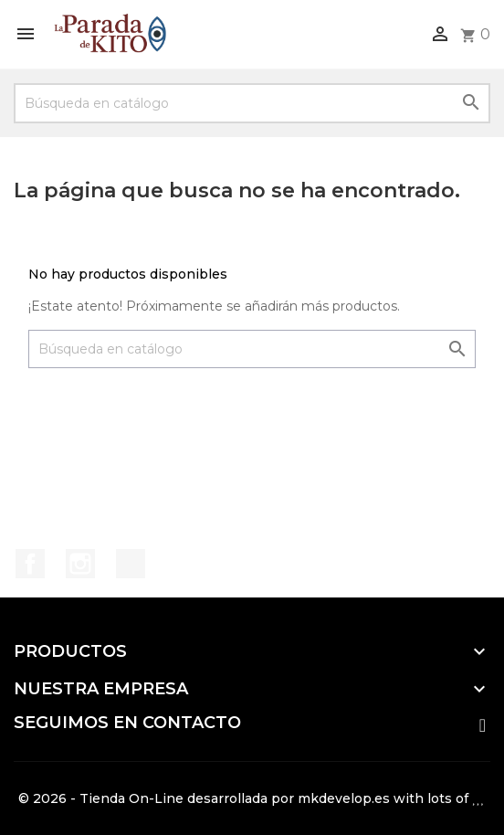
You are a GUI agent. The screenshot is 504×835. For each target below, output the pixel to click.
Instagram (80, 564)
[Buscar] (252, 103)
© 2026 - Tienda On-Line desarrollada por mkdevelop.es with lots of (252, 798)
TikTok (131, 564)
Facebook (30, 564)
